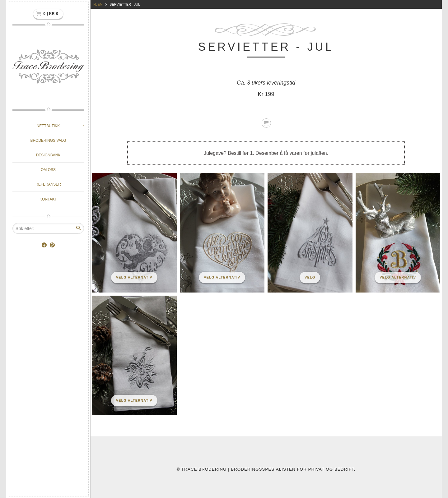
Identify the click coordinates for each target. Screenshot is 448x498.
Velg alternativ (134, 277)
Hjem (98, 4)
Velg (310, 277)
